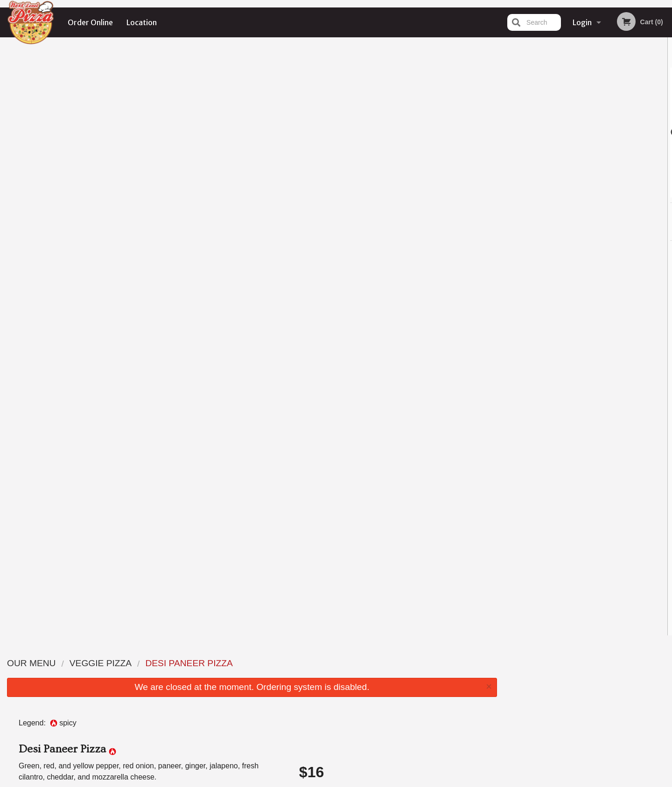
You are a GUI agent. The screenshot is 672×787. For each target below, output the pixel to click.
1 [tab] (553, 193)
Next (665, 132)
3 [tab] (581, 193)
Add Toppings (388, 460)
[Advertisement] (252, 598)
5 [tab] (609, 193)
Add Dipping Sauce (388, 495)
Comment (392, 282)
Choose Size (392, 210)
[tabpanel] (588, 132)
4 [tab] (595, 193)
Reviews (393, 674)
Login (582, 22)
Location (142, 22)
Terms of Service (352, 781)
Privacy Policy (400, 697)
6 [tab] (623, 193)
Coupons (394, 663)
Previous (511, 132)
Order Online (90, 22)
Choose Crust (392, 244)
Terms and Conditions (411, 686)
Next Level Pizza (142, 651)
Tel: (484, 686)
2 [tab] (567, 193)
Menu (312, 663)
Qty (328, 320)
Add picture (38, 203)
